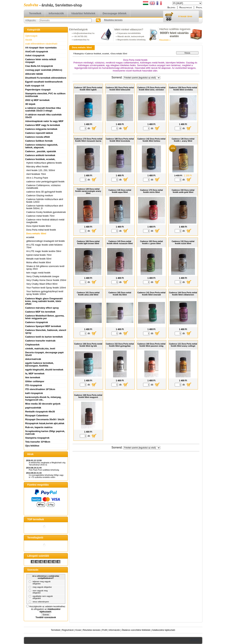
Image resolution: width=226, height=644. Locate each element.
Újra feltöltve (32, 446)
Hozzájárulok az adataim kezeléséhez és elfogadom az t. (47, 609)
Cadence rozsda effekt (38, 137)
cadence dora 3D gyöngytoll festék (44, 192)
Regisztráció (68, 630)
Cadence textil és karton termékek (44, 337)
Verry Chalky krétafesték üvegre (43, 276)
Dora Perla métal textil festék (41, 230)
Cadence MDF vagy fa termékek (43, 125)
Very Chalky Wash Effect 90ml (42, 284)
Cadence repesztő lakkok (39, 133)
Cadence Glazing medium (40, 195)
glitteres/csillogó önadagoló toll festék (45, 241)
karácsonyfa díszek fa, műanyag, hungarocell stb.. (43, 398)
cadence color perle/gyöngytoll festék (45, 182)
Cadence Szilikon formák (39, 141)
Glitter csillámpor (35, 381)
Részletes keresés (92, 630)
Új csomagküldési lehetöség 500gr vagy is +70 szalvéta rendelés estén (46, 476)
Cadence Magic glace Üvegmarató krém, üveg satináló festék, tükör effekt (44, 301)
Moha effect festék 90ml (39, 262)
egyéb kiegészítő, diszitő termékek (44, 370)
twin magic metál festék (38, 273)
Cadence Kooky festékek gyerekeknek (46, 212)
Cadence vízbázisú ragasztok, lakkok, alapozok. (42, 146)
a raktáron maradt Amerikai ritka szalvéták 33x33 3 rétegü (43, 109)
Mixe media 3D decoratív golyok (43, 404)
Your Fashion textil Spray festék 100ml (46, 288)
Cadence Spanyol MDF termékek (43, 326)
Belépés (171, 7)
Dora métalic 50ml (36, 234)
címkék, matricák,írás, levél (40, 349)
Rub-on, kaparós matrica (39, 427)
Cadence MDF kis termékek (40, 312)
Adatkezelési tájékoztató (164, 630)
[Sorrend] (142, 78)
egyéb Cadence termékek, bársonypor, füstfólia (39, 364)
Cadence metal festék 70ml (40, 216)
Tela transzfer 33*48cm (38, 442)
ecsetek (30, 237)
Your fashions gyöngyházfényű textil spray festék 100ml (45, 293)
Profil (104, 630)
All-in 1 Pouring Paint (37, 178)
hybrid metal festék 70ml (39, 255)
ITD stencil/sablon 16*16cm (40, 389)
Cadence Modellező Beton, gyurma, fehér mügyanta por (45, 317)
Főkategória (79, 54)
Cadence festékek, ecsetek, (97, 54)
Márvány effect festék (37, 167)
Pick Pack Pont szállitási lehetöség (44, 470)
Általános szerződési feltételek (136, 630)
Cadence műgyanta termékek (41, 129)
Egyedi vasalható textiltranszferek (44, 82)
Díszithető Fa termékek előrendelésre (46, 78)
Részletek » (165, 40)
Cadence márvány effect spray (42, 308)
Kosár (78, 630)
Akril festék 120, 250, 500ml (41, 170)
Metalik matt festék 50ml (39, 259)
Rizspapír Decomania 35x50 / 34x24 (45, 419)
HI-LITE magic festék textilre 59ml (44, 251)
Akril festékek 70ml (36, 174)
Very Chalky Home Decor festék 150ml (46, 280)
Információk (114, 630)
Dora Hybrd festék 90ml (39, 226)
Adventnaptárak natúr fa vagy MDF (44, 121)
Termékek (56, 630)
